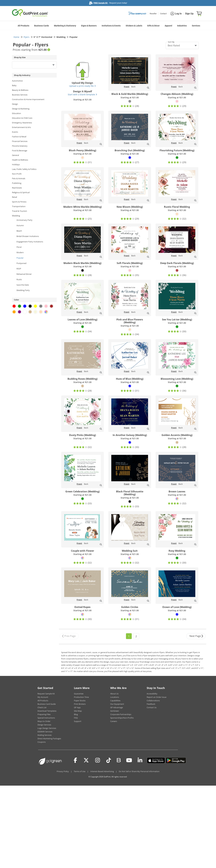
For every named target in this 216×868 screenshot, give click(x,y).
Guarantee (79, 694)
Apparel (168, 26)
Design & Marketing (21, 109)
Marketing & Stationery (65, 26)
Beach (19, 231)
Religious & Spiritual (21, 192)
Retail (14, 197)
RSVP (19, 269)
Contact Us (152, 707)
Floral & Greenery (20, 146)
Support (78, 721)
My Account (43, 697)
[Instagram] (98, 760)
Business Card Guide (47, 704)
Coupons (42, 742)
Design (15, 104)
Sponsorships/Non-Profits (122, 718)
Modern (20, 252)
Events (15, 132)
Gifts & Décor (153, 26)
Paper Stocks (80, 701)
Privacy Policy (63, 771)
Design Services (44, 725)
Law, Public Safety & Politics (24, 169)
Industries (182, 26)
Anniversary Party (24, 220)
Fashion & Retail (19, 137)
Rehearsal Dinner (24, 274)
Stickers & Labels (134, 26)
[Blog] (119, 760)
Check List (42, 707)
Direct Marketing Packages (49, 738)
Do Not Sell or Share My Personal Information (139, 771)
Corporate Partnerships (121, 714)
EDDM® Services (45, 732)
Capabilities (115, 701)
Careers (114, 721)
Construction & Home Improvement (28, 99)
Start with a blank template (82, 94)
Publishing (17, 183)
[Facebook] (75, 760)
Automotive (17, 81)
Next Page (196, 636)
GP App (77, 707)
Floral (19, 247)
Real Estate (17, 188)
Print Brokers (80, 704)
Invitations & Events (111, 26)
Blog (76, 714)
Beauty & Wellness (20, 90)
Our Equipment (117, 704)
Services (196, 26)
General (15, 155)
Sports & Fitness (19, 202)
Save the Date (23, 285)
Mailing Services (45, 735)
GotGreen (115, 711)
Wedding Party (23, 290)
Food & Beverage (20, 151)
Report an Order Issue (157, 697)
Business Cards (42, 26)
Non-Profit (17, 174)
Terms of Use (80, 771)
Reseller (153, 14)
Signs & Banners (89, 26)
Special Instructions (46, 718)
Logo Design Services (47, 728)
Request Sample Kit (46, 694)
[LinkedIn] (140, 760)
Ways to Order (44, 721)
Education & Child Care (22, 118)
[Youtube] (129, 760)
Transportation (19, 206)
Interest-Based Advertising (102, 771)
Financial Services (20, 141)
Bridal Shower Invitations (28, 236)
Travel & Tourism (19, 211)
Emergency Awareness (22, 123)
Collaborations (153, 701)
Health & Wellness (20, 160)
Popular (20, 258)
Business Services (20, 95)
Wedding (16, 216)
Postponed (21, 263)
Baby (14, 85)
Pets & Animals (19, 178)
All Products (23, 26)
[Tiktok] (109, 760)
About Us (114, 694)
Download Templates (47, 711)
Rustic (19, 279)
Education (16, 113)
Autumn (20, 225)
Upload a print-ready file (82, 86)
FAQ (76, 718)
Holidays (16, 164)
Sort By (171, 42)
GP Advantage (117, 707)
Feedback (151, 704)
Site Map (78, 711)
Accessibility (152, 694)
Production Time (81, 697)
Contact (163, 14)
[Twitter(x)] (86, 760)
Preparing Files (44, 714)
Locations (115, 697)
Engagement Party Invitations (30, 242)
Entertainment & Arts (21, 127)
